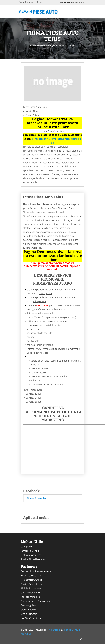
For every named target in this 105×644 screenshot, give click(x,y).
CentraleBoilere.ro (30, 592)
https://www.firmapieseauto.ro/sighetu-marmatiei (54, 349)
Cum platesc (27, 546)
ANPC (24, 634)
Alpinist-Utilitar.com (31, 588)
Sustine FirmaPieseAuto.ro (34, 559)
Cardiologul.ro (28, 605)
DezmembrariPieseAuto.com (36, 571)
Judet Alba (58, 45)
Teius (71, 45)
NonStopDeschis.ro (31, 618)
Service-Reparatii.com (32, 584)
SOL (29, 634)
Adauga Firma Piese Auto (73, 2)
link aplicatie (46, 293)
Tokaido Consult (71, 630)
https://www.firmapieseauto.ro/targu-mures (51, 317)
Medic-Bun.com (29, 614)
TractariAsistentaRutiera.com (36, 601)
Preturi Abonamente (31, 555)
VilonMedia (54, 630)
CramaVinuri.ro (29, 610)
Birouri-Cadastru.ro (31, 575)
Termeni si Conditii (30, 551)
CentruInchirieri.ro (30, 597)
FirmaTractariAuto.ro (32, 580)
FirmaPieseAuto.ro (50, 412)
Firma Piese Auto (39, 45)
